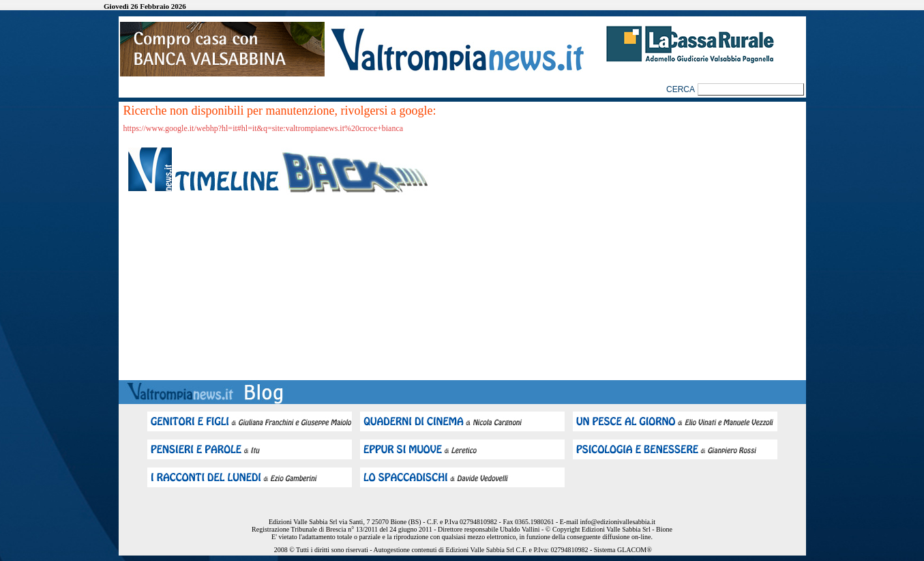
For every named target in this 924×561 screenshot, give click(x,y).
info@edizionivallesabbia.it (617, 522)
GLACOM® (635, 550)
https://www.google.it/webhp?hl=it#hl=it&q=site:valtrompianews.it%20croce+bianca (264, 128)
